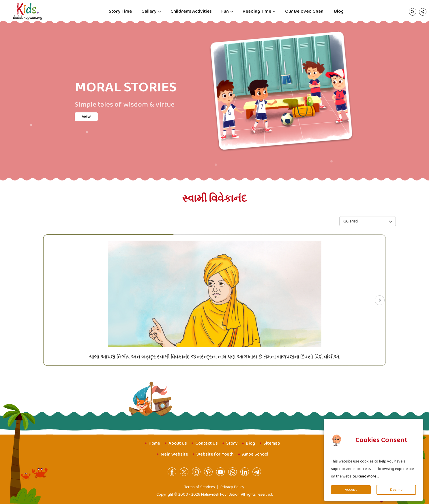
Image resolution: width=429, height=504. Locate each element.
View (86, 117)
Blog (339, 11)
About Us (178, 443)
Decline (396, 490)
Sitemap (272, 443)
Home (154, 443)
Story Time (120, 11)
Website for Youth (215, 454)
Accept (351, 490)
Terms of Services (200, 487)
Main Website (174, 454)
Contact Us (207, 443)
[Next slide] (380, 300)
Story (232, 443)
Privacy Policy (232, 487)
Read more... (368, 476)
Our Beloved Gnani (305, 11)
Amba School (255, 454)
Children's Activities (191, 11)
